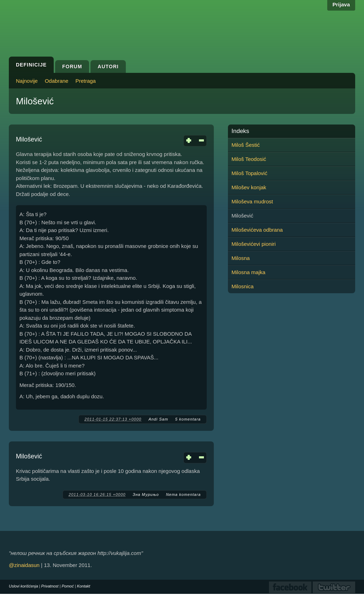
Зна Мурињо (146, 494)
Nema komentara (183, 494)
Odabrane (57, 81)
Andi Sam (158, 419)
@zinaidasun (24, 565)
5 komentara (188, 419)
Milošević (29, 139)
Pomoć (67, 586)
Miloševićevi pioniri (254, 244)
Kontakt (84, 586)
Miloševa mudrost (252, 201)
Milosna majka (248, 272)
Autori (108, 66)
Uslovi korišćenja (24, 586)
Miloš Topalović (249, 173)
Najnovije (27, 81)
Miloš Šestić (246, 145)
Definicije (31, 65)
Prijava (341, 4)
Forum (72, 66)
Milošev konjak (249, 187)
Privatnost (50, 586)
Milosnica (243, 286)
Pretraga (86, 81)
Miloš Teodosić (249, 159)
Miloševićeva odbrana (257, 230)
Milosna (241, 258)
